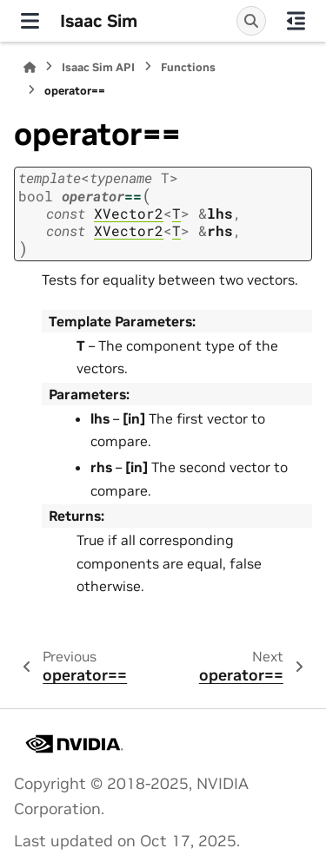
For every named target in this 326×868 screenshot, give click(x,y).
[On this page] (296, 21)
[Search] (251, 21)
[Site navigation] (30, 21)
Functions (188, 67)
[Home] (30, 67)
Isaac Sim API (98, 67)
